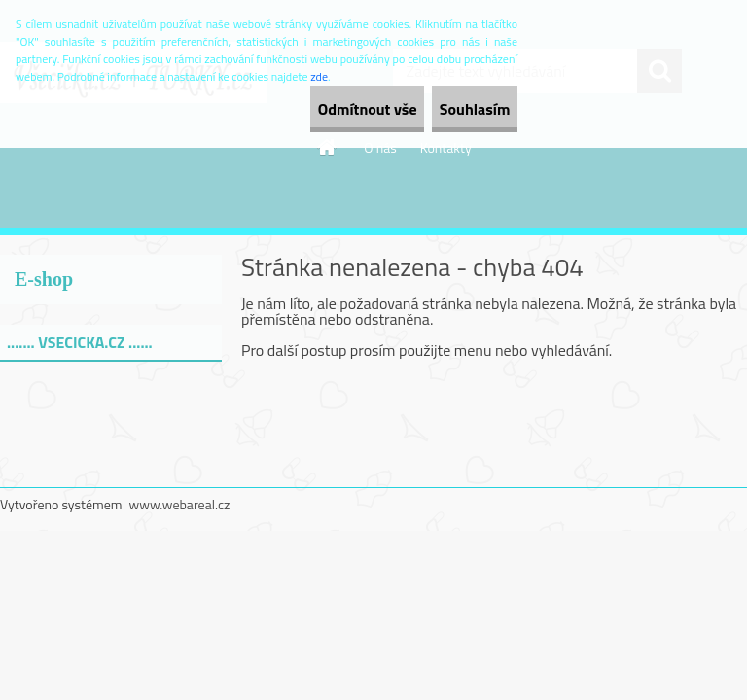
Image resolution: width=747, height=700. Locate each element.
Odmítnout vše (317, 109)
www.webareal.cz (180, 504)
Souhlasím (458, 109)
